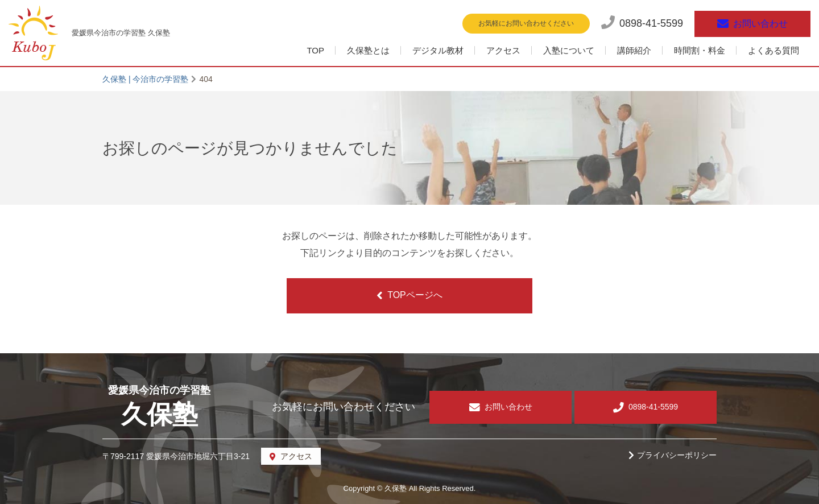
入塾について (569, 50)
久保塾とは (368, 50)
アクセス (503, 50)
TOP (315, 50)
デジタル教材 (438, 50)
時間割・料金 (700, 50)
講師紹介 (634, 50)
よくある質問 (773, 50)
